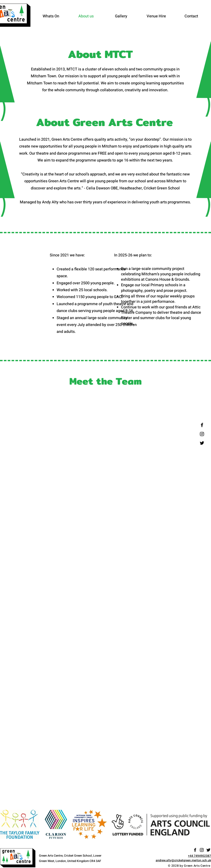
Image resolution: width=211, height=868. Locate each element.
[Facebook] (202, 425)
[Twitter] (202, 443)
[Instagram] (202, 434)
